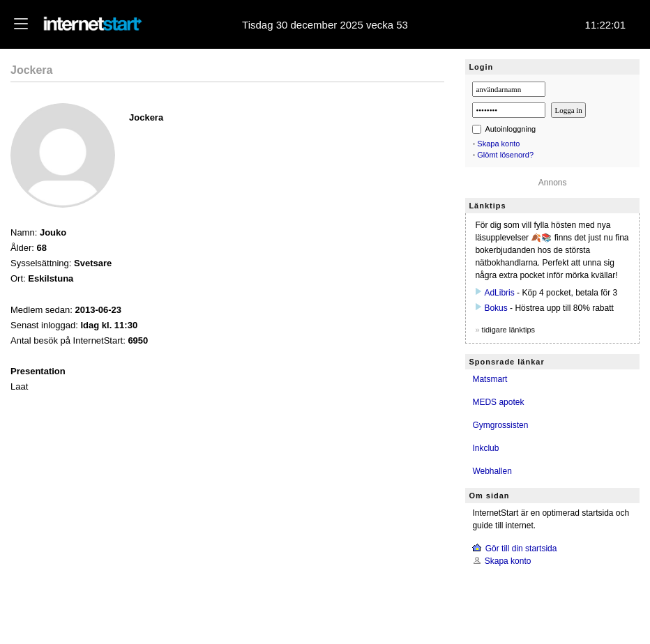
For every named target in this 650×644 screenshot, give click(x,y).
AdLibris (499, 293)
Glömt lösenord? (505, 155)
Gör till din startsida (521, 549)
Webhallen (492, 471)
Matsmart (490, 379)
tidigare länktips (508, 330)
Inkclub (485, 448)
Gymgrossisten (500, 425)
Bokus (496, 308)
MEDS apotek (498, 402)
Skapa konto (498, 144)
